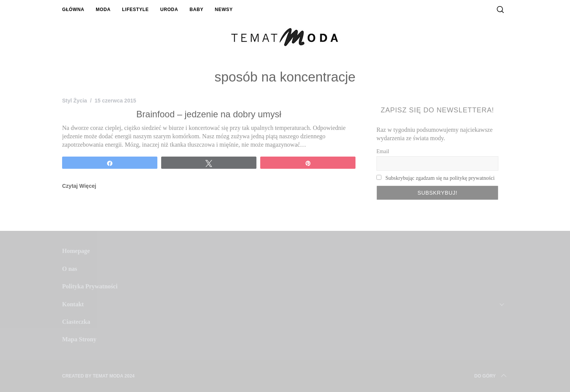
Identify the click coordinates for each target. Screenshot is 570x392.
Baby (196, 10)
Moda (103, 10)
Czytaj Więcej (79, 186)
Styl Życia (74, 101)
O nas (70, 269)
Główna (73, 10)
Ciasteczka (76, 322)
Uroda (169, 10)
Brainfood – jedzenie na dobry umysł (209, 114)
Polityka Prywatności (90, 286)
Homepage (76, 251)
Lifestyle (135, 10)
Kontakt (73, 304)
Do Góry (491, 376)
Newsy (224, 10)
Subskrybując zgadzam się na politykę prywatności (440, 178)
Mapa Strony (79, 339)
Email (383, 151)
